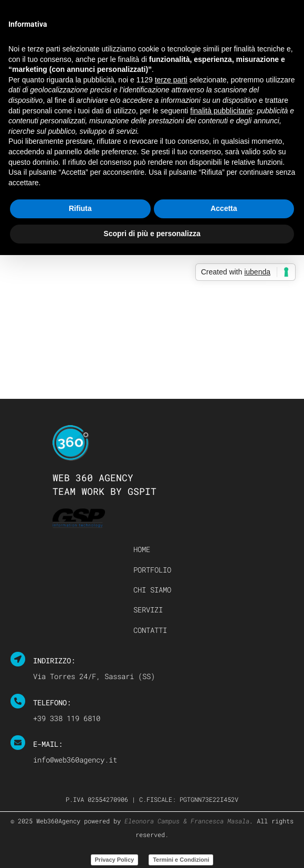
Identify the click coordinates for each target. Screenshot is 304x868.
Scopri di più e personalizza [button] (152, 234)
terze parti (171, 80)
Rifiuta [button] (80, 208)
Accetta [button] (224, 208)
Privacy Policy (115, 860)
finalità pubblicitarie (221, 111)
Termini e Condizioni (181, 860)
